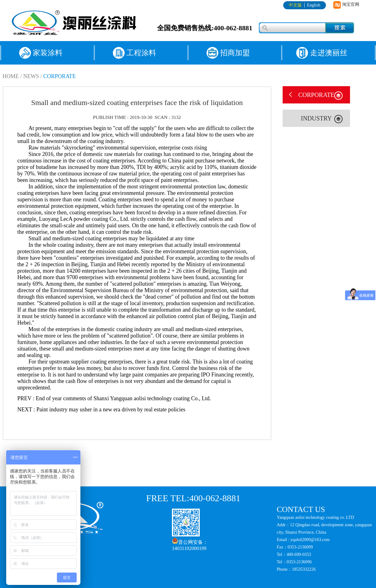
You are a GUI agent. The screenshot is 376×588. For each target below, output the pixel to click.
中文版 (295, 5)
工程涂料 (141, 53)
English (314, 5)
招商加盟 (235, 53)
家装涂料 (48, 53)
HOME (11, 76)
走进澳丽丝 (329, 53)
